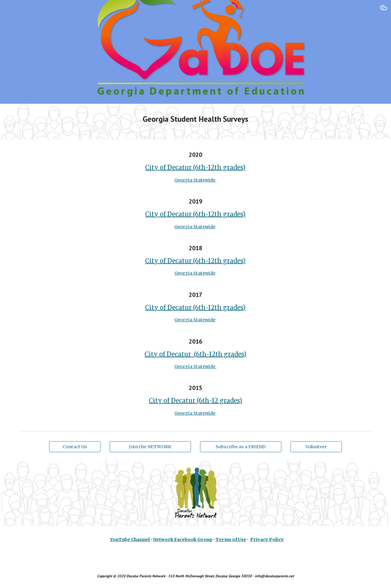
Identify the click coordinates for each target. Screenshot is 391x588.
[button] (384, 9)
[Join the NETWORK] (150, 447)
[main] (195, 122)
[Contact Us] (75, 447)
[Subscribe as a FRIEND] (241, 447)
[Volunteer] (316, 447)
